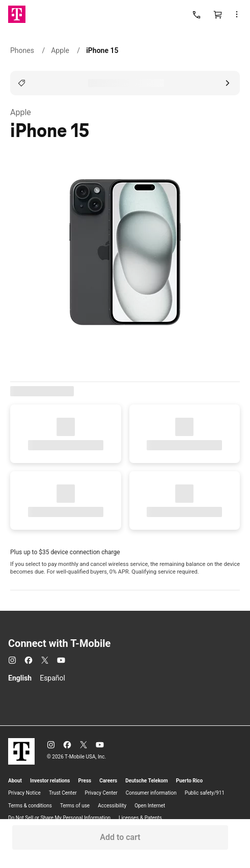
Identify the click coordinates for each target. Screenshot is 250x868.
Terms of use (75, 806)
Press (85, 781)
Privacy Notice (24, 793)
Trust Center (63, 793)
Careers (108, 781)
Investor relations (50, 781)
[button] (239, 14)
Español (52, 678)
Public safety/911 (205, 793)
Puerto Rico (190, 781)
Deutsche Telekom (146, 781)
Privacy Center (101, 793)
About (15, 781)
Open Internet (150, 806)
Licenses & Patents (140, 818)
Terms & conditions (30, 806)
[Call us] (197, 14)
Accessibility (112, 806)
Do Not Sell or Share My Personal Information (59, 818)
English (20, 678)
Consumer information (151, 793)
